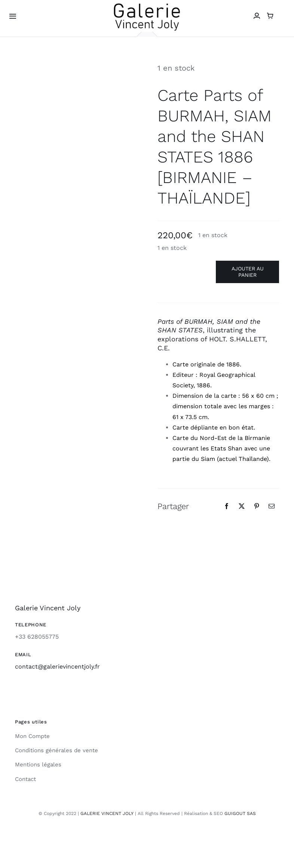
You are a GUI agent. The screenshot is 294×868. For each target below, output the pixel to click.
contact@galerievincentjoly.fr (57, 666)
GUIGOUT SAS (240, 813)
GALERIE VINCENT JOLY (107, 813)
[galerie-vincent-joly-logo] (147, 5)
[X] (242, 506)
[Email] (272, 506)
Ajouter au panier (248, 272)
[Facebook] (227, 506)
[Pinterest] (257, 506)
